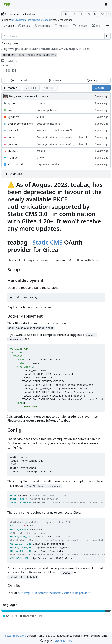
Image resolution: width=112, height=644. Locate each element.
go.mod (12, 137)
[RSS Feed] (66, 14)
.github (12, 103)
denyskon (15, 14)
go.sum (12, 144)
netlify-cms (34, 55)
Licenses (60, 641)
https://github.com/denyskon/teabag (31, 20)
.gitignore (14, 117)
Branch (56, 80)
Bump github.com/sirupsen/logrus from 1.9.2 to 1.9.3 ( (70, 137)
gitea (21, 55)
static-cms (50, 55)
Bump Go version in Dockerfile (55, 130)
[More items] (108, 26)
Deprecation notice (37, 96)
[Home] (7, 5)
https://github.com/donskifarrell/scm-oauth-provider (54, 593)
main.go (13, 158)
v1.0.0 (40, 117)
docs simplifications (49, 110)
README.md (15, 164)
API (70, 641)
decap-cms (9, 55)
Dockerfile (14, 130)
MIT (6, 66)
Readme (9, 61)
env (10, 110)
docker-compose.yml (20, 124)
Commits (20, 80)
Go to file (31, 88)
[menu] (46, 641)
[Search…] (107, 36)
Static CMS (48, 242)
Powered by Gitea (16, 636)
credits (41, 151)
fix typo (41, 103)
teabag (31, 14)
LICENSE (13, 151)
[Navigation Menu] (106, 4)
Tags (92, 80)
